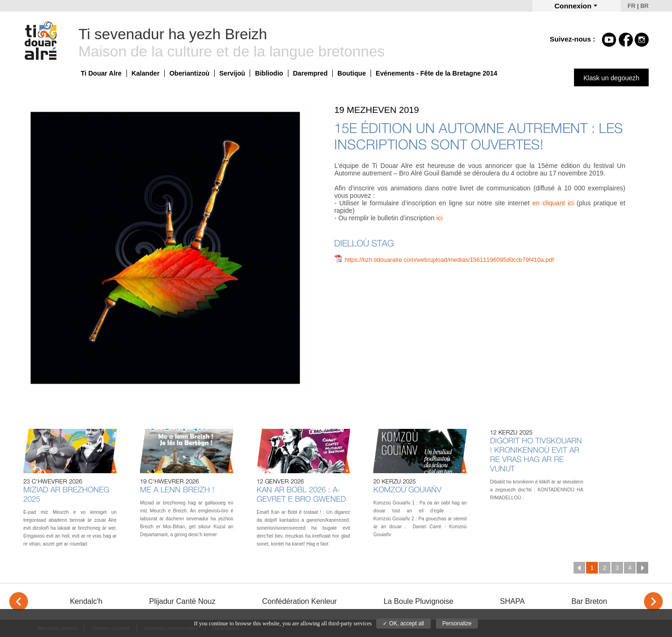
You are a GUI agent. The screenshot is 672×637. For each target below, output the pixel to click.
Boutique (352, 73)
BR (644, 6)
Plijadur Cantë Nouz (182, 601)
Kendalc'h (86, 601)
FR (632, 6)
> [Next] (653, 602)
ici (439, 218)
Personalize (457, 623)
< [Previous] (19, 602)
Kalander (146, 73)
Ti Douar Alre (101, 73)
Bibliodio (269, 73)
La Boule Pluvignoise (418, 601)
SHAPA (512, 601)
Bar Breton (589, 601)
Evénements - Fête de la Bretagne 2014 (437, 73)
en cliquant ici (553, 203)
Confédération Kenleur (300, 601)
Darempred (310, 73)
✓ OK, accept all (403, 623)
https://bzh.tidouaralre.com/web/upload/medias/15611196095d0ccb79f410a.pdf (449, 260)
